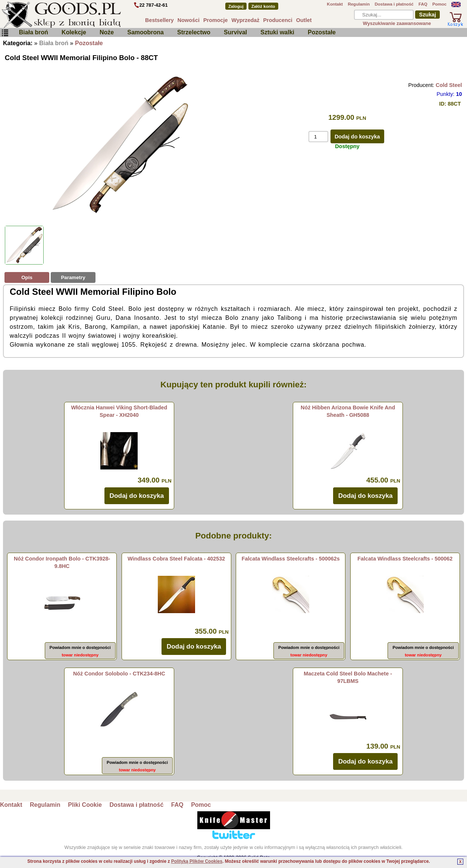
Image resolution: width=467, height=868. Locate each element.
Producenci (278, 20)
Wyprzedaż (246, 20)
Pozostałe (322, 32)
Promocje (216, 20)
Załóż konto (263, 6)
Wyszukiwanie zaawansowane (397, 23)
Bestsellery (159, 20)
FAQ (423, 4)
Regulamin (359, 4)
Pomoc (439, 4)
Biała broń (34, 32)
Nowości (189, 20)
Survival (235, 32)
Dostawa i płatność (394, 4)
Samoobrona (145, 32)
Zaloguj (236, 6)
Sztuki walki (277, 32)
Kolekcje (74, 32)
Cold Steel (449, 85)
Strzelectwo (194, 32)
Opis (27, 277)
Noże (107, 32)
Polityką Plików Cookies (197, 861)
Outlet (304, 20)
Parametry (73, 277)
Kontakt (335, 4)
